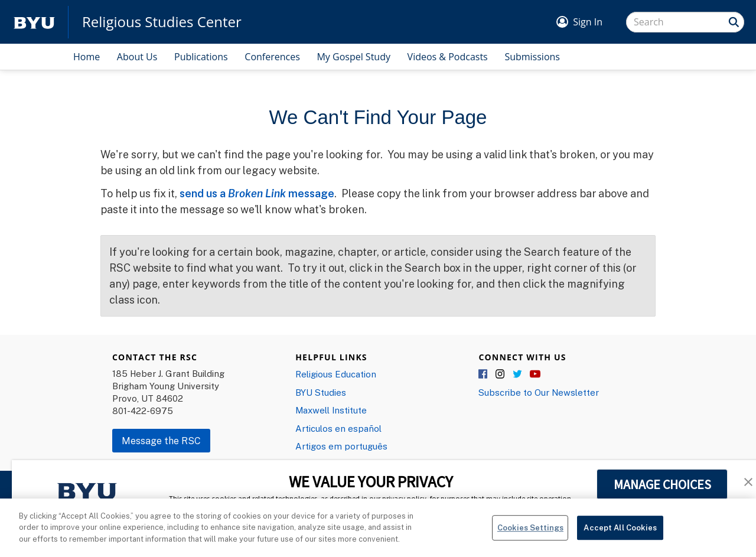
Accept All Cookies (620, 532)
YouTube (535, 374)
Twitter (518, 374)
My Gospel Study (353, 57)
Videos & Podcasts (448, 57)
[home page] (34, 22)
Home (87, 57)
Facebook (484, 374)
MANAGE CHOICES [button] (662, 484)
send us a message (257, 193)
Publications (201, 57)
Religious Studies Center (162, 22)
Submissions (532, 57)
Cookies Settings (530, 532)
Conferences (272, 57)
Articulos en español (338, 428)
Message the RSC (161, 441)
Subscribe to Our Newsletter (539, 392)
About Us (137, 57)
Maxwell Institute (331, 410)
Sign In (588, 22)
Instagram (501, 374)
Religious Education (336, 374)
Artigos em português (341, 446)
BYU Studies (321, 392)
